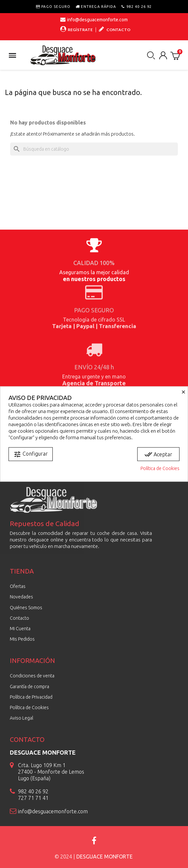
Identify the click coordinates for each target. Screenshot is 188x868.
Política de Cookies (160, 468)
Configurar (31, 454)
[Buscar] (94, 149)
